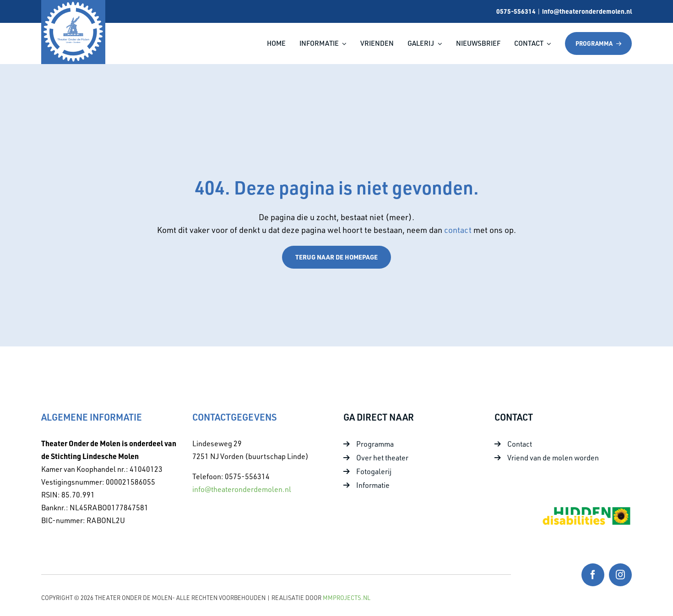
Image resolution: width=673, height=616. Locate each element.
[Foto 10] (586, 509)
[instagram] (620, 575)
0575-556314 (516, 11)
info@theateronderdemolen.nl (587, 11)
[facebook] (593, 575)
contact (459, 230)
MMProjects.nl (347, 598)
